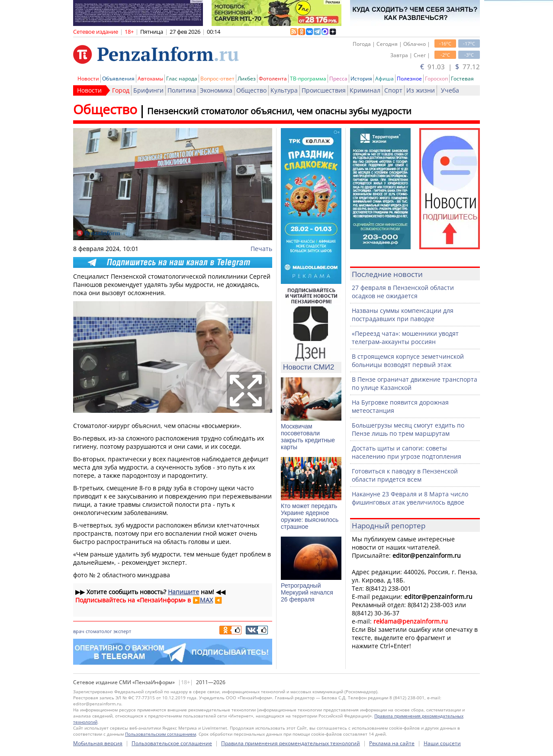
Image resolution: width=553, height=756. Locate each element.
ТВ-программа (308, 79)
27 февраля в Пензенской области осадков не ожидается (403, 292)
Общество (251, 90)
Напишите (183, 592)
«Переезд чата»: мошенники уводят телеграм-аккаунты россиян (405, 338)
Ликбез (247, 79)
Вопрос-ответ (217, 79)
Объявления (118, 79)
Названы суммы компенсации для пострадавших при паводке (403, 315)
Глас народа (182, 79)
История (361, 79)
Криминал (365, 90)
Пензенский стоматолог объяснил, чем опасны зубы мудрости (279, 111)
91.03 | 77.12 (450, 67)
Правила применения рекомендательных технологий (291, 743)
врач (79, 631)
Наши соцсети (442, 743)
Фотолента (273, 79)
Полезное (409, 79)
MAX (206, 600)
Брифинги (148, 90)
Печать (261, 249)
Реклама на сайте (392, 743)
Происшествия (324, 90)
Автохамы (150, 79)
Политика (182, 90)
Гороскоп (436, 79)
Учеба (450, 90)
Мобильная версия (98, 743)
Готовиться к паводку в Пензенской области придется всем (405, 475)
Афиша (384, 79)
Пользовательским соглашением (161, 734)
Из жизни (421, 90)
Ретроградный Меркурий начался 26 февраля (307, 592)
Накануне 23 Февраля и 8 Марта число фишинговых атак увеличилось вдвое (410, 498)
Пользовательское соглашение (172, 743)
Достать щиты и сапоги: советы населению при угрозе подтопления (407, 452)
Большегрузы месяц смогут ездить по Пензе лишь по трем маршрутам (408, 429)
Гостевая (462, 79)
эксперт (122, 631)
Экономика (216, 90)
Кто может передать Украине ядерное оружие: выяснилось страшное (310, 516)
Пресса (338, 79)
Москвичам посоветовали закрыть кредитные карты (308, 437)
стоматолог (99, 631)
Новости (88, 79)
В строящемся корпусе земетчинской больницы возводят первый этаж (408, 360)
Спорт (393, 90)
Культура (284, 90)
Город (121, 90)
